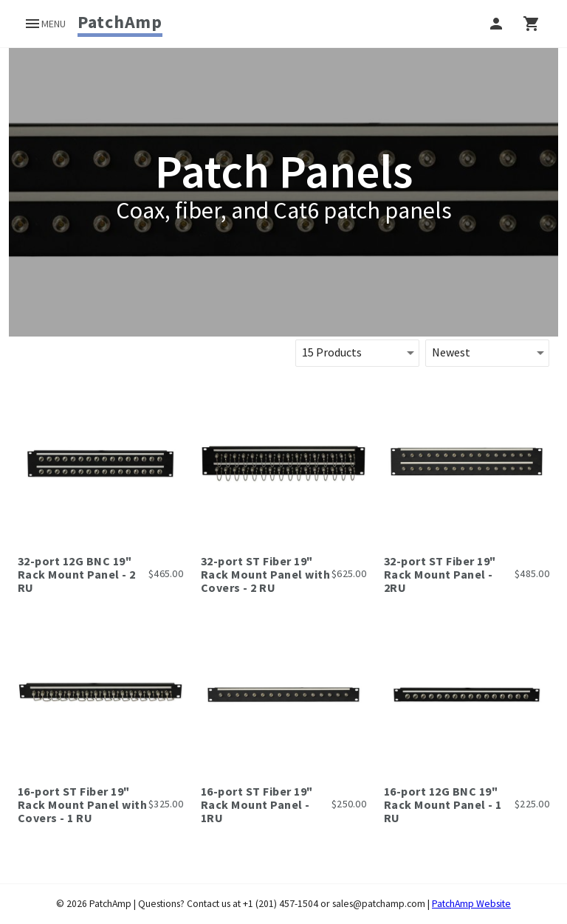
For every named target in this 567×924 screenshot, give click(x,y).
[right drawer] (532, 24)
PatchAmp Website (471, 904)
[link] (120, 22)
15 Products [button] (332, 352)
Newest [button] (451, 352)
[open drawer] (45, 24)
